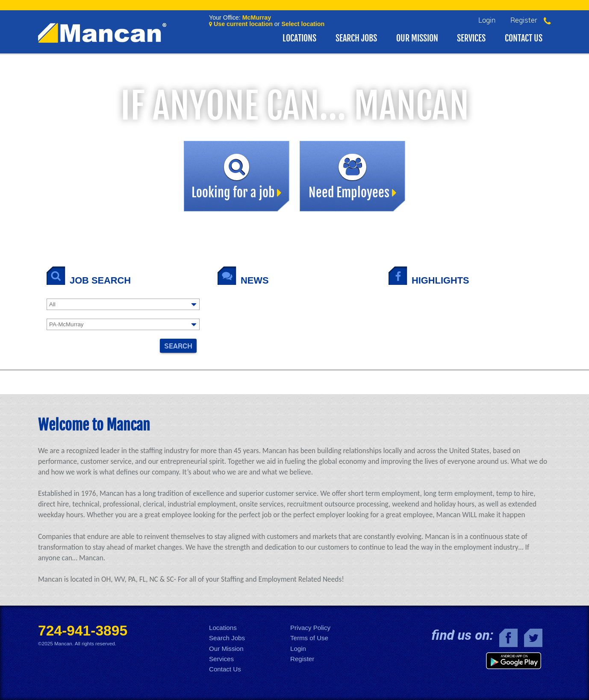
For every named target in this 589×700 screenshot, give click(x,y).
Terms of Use (309, 638)
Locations (299, 38)
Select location (303, 24)
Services (471, 38)
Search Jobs (356, 38)
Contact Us (524, 38)
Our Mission (417, 38)
